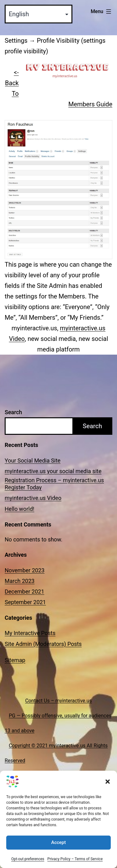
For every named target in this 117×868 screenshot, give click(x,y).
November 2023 (25, 570)
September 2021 (25, 602)
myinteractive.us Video (33, 498)
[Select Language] (39, 14)
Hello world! (19, 509)
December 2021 (24, 592)
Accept (58, 850)
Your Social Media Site (33, 461)
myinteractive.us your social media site (53, 471)
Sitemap (15, 660)
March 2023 (20, 581)
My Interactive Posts (30, 633)
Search (13, 412)
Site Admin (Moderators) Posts (43, 644)
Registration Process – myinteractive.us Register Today (54, 484)
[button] (108, 789)
